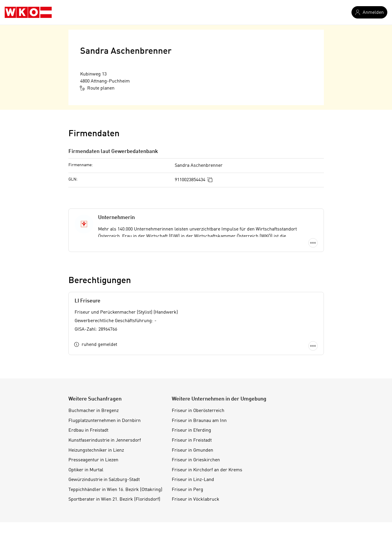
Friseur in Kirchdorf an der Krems (207, 470)
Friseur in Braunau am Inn (199, 421)
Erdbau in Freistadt (88, 430)
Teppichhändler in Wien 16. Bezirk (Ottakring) (115, 490)
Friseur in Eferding (191, 430)
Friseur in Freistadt (192, 440)
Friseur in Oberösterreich (198, 411)
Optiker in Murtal (86, 470)
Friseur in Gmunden (192, 450)
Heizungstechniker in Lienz (96, 450)
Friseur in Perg (187, 490)
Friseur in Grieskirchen (196, 460)
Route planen (97, 88)
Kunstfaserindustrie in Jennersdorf (105, 440)
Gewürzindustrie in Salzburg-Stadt (104, 480)
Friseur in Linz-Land (193, 480)
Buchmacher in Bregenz (94, 411)
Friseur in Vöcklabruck (196, 499)
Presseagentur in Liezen (93, 460)
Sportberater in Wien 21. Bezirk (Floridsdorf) (114, 499)
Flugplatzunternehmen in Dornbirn (105, 421)
